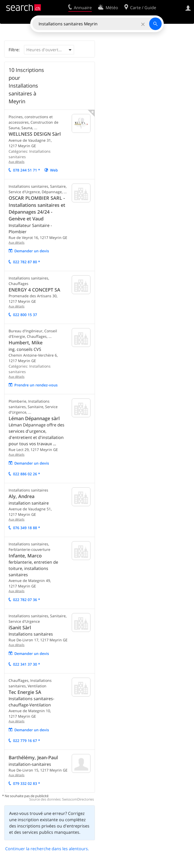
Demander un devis (32, 251)
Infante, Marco (25, 556)
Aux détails (17, 162)
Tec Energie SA (25, 692)
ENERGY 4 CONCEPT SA (34, 290)
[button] (49, 50)
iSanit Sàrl (20, 627)
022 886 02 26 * (27, 474)
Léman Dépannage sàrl (34, 418)
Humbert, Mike (26, 342)
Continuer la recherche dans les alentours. (47, 849)
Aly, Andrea (22, 496)
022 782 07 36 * (27, 600)
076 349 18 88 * (27, 528)
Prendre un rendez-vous (36, 385)
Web (54, 170)
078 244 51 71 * (27, 170)
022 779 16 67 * (27, 741)
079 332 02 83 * (27, 783)
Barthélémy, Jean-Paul (33, 757)
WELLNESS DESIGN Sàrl (35, 134)
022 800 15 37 (25, 315)
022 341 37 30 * (27, 664)
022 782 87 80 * (27, 262)
